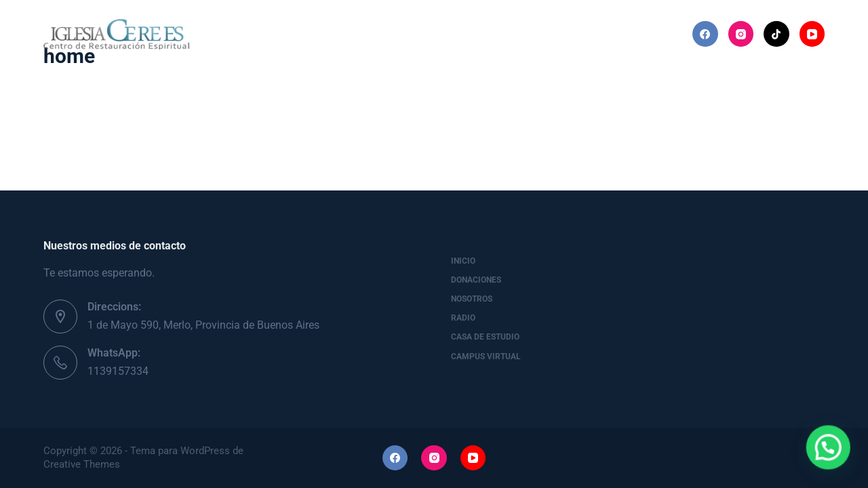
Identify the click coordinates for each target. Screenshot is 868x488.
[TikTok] (776, 34)
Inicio (233, 33)
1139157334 (118, 371)
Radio (461, 33)
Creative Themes (82, 464)
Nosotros (391, 33)
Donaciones (308, 33)
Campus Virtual (486, 357)
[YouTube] (812, 34)
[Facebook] (705, 34)
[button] (834, 464)
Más (634, 34)
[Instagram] (741, 34)
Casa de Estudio (545, 33)
